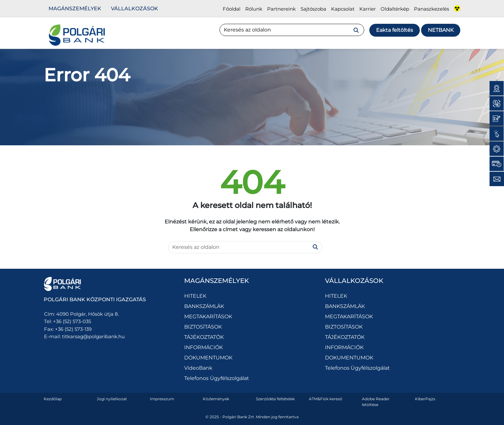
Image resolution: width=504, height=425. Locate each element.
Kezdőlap (53, 399)
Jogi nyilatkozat (112, 399)
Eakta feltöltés (395, 30)
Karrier (368, 9)
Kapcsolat (343, 9)
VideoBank (198, 368)
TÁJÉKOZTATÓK (204, 337)
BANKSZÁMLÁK (204, 306)
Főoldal (232, 9)
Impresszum (162, 399)
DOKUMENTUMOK (208, 358)
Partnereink (281, 9)
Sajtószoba (313, 9)
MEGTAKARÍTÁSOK (208, 316)
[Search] (292, 30)
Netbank (441, 30)
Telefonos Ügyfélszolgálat (217, 378)
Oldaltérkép (395, 9)
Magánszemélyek (75, 9)
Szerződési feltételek (275, 399)
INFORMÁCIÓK (203, 347)
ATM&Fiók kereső (326, 399)
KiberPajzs (425, 399)
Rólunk (254, 9)
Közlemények (216, 399)
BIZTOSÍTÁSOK (203, 327)
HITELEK (195, 296)
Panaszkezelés (432, 9)
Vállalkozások (135, 9)
